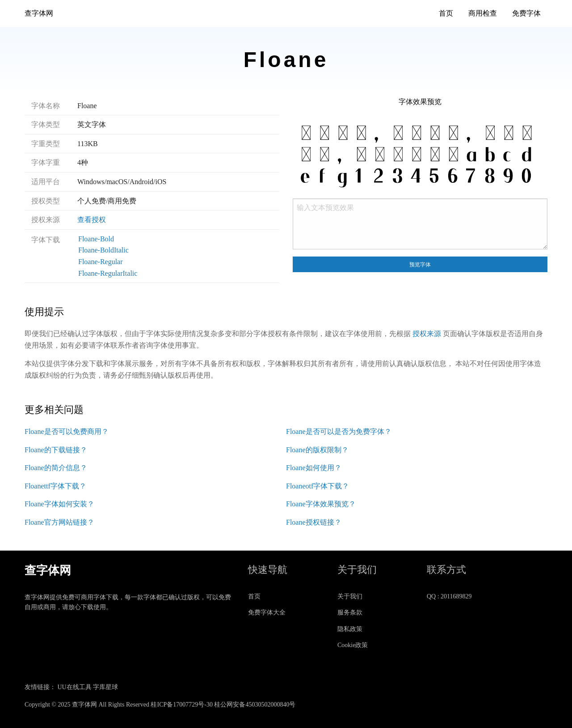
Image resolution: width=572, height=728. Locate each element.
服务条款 (350, 612)
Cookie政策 (353, 645)
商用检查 (483, 13)
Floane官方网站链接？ (59, 522)
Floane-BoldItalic (103, 250)
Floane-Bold (96, 239)
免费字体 (526, 13)
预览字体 (420, 265)
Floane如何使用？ (314, 468)
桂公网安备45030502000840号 (255, 705)
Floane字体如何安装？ (59, 504)
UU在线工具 (75, 687)
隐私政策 (350, 629)
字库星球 (105, 687)
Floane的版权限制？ (317, 450)
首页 (446, 13)
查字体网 (39, 13)
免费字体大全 (267, 612)
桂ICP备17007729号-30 (181, 705)
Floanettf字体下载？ (55, 486)
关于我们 (350, 596)
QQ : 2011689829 (449, 596)
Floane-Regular (101, 262)
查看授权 (92, 220)
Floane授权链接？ (314, 522)
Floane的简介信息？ (56, 468)
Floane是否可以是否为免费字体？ (339, 431)
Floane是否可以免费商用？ (67, 431)
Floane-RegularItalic (108, 273)
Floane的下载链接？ (56, 450)
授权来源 (427, 334)
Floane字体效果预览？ (321, 504)
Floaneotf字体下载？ (318, 486)
